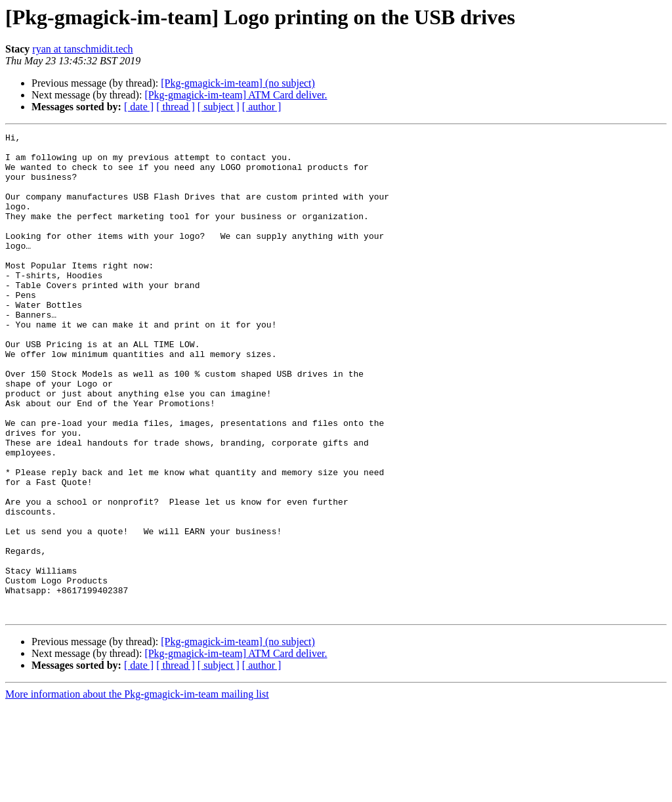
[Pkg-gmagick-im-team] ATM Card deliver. (236, 95)
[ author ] (262, 107)
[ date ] (139, 107)
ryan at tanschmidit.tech (82, 49)
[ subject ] (219, 107)
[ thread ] (176, 107)
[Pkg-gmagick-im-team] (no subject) (238, 83)
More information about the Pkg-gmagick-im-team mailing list (137, 791)
